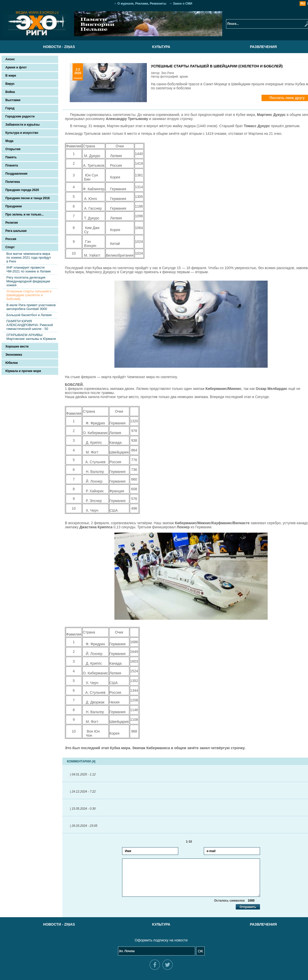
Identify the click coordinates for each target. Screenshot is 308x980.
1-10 (184, 842)
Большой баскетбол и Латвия (29, 315)
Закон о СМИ (175, 4)
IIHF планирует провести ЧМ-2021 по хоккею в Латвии (28, 269)
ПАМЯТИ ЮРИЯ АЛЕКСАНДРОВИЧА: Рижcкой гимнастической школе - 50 (30, 325)
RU (288, 4)
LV (295, 4)
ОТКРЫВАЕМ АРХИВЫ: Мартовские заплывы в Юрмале (31, 337)
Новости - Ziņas (52, 47)
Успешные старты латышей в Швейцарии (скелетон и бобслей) (29, 295)
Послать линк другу (273, 98)
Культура (154, 47)
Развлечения (256, 47)
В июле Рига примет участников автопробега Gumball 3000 (31, 307)
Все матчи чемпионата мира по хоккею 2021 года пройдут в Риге (29, 258)
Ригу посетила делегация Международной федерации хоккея (28, 281)
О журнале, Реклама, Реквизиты (135, 4)
